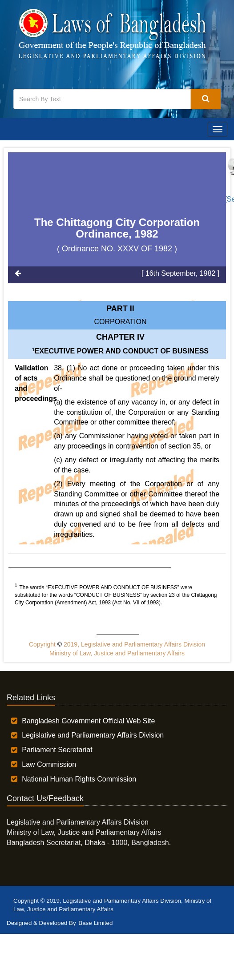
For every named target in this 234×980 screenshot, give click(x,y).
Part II (120, 309)
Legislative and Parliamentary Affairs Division (93, 735)
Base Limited (95, 923)
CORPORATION (121, 322)
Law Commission (49, 764)
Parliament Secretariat (57, 750)
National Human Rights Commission (79, 779)
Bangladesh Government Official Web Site (88, 721)
